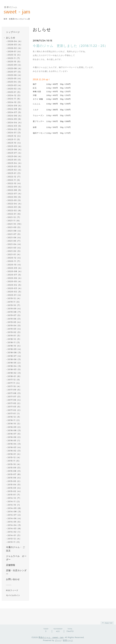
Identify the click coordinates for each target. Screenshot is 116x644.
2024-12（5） (15, 95)
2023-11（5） (14, 139)
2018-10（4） (15, 346)
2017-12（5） (14, 380)
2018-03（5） (15, 369)
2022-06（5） (15, 197)
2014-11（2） (14, 501)
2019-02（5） (15, 332)
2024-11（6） (14, 99)
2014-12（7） (14, 498)
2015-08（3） (15, 471)
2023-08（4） (15, 150)
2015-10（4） (14, 464)
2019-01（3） (14, 336)
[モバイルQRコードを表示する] (16, 595)
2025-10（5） (14, 62)
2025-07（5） (15, 72)
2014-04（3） (15, 525)
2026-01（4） (15, 51)
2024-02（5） (15, 129)
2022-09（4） (15, 187)
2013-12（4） (14, 539)
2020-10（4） (15, 265)
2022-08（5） (15, 190)
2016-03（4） (15, 447)
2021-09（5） (15, 227)
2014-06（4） (15, 518)
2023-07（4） (15, 153)
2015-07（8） (15, 474)
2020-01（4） (15, 295)
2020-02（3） (15, 292)
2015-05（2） (14, 481)
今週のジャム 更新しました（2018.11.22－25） (70, 46)
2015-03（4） (15, 488)
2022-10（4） (15, 183)
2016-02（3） (15, 451)
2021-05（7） (15, 241)
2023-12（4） (15, 136)
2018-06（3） (15, 359)
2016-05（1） (14, 440)
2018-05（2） (15, 363)
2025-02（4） (15, 89)
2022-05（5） (15, 200)
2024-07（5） (15, 112)
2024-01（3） (15, 133)
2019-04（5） (15, 325)
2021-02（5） (15, 251)
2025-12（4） (15, 55)
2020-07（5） (15, 275)
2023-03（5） (15, 166)
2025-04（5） (15, 82)
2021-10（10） (15, 224)
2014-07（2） (15, 515)
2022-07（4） (15, 194)
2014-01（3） (14, 535)
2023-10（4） (15, 143)
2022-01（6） (15, 214)
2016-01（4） (14, 454)
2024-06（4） (15, 116)
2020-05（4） (15, 281)
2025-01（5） (14, 92)
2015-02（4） (15, 491)
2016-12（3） (14, 417)
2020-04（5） (15, 285)
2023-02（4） (15, 170)
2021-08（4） (15, 231)
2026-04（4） (15, 41)
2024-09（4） (15, 106)
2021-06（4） (15, 238)
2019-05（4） (15, 322)
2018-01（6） (14, 376)
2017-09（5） (14, 390)
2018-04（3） (15, 366)
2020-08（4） (15, 271)
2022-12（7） (15, 177)
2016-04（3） (15, 444)
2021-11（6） (14, 221)
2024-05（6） (15, 119)
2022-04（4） (15, 204)
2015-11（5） (14, 461)
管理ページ (68, 640)
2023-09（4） (15, 146)
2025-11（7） (14, 58)
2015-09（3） (15, 468)
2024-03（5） (15, 126)
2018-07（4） (15, 356)
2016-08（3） (15, 430)
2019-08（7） (15, 312)
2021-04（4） (15, 244)
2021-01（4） (14, 254)
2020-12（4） (15, 258)
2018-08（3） (15, 352)
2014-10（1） (14, 505)
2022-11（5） (14, 180)
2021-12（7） (14, 217)
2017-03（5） (14, 407)
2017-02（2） (15, 410)
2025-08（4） (15, 68)
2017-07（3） (15, 397)
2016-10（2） (14, 424)
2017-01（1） (14, 413)
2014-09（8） (15, 508)
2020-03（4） (15, 288)
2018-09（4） (15, 349)
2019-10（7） (14, 305)
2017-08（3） (15, 393)
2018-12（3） (14, 339)
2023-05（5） (15, 160)
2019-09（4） (15, 309)
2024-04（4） (15, 123)
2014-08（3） (15, 512)
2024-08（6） (15, 109)
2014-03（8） (15, 528)
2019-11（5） (14, 302)
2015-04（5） (15, 485)
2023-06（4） (15, 156)
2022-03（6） (15, 207)
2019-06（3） (15, 319)
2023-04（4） (15, 163)
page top (107, 623)
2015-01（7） (14, 495)
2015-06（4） (15, 478)
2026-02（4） (15, 48)
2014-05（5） (15, 522)
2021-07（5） (15, 234)
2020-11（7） (14, 261)
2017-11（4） (14, 383)
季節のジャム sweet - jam (51, 637)
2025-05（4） (15, 78)
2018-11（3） (14, 342)
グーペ (58, 640)
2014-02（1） (14, 532)
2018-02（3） (15, 373)
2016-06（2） (15, 437)
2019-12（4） (14, 298)
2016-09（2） (15, 427)
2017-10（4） (14, 386)
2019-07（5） (15, 315)
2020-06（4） (15, 278)
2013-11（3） (14, 542)
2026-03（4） (15, 45)
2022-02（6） (15, 211)
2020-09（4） (15, 268)
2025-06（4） (15, 75)
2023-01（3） (15, 173)
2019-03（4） (15, 329)
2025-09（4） (15, 65)
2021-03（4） (15, 248)
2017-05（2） (14, 403)
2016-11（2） (14, 420)
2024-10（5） (15, 102)
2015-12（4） (14, 457)
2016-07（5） (15, 434)
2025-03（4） (15, 85)
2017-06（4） (15, 400)
